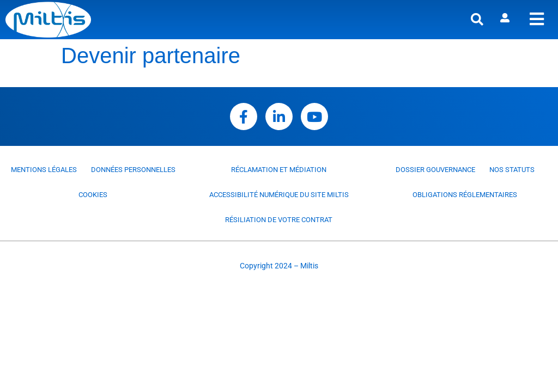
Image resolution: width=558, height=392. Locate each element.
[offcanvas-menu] (537, 19)
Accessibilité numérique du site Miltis (279, 195)
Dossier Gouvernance (435, 170)
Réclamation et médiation (279, 170)
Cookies (93, 195)
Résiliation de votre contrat (279, 220)
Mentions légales (44, 170)
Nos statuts (512, 170)
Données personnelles (133, 170)
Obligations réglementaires (465, 195)
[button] (477, 20)
